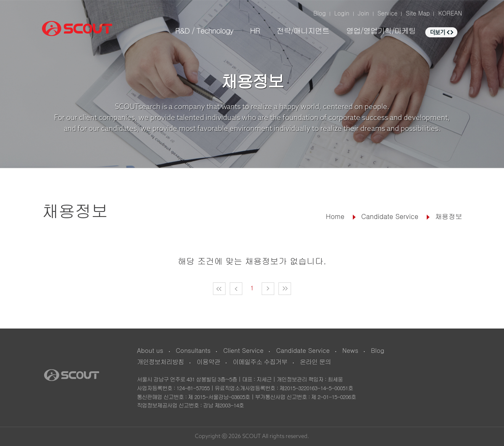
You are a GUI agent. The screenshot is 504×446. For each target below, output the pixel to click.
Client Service (243, 350)
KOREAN (450, 13)
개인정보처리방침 (160, 361)
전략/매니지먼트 (303, 30)
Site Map (418, 13)
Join (364, 13)
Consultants (193, 350)
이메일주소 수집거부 (260, 361)
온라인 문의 (315, 361)
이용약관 (208, 361)
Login (342, 13)
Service (388, 13)
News (350, 350)
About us (150, 350)
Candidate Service (303, 350)
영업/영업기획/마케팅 (381, 30)
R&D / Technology (204, 30)
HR (255, 30)
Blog (320, 13)
